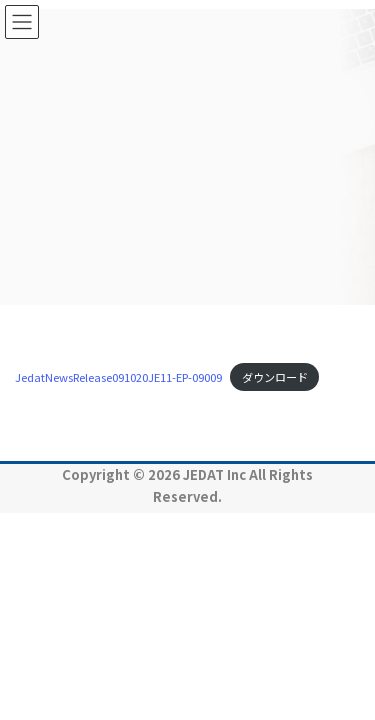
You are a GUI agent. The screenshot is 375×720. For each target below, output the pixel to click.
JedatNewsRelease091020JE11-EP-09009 (118, 377)
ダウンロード (275, 377)
